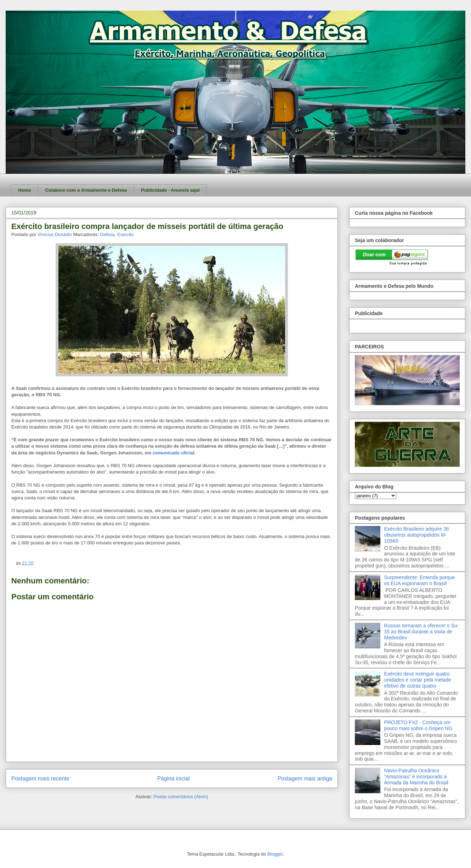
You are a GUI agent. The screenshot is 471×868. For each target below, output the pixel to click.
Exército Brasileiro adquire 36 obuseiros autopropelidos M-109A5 (417, 535)
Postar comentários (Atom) (181, 797)
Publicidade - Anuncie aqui (170, 190)
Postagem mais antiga (305, 779)
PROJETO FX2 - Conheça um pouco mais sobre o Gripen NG (418, 725)
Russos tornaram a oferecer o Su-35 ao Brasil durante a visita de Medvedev (422, 632)
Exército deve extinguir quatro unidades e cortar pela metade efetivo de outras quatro (418, 680)
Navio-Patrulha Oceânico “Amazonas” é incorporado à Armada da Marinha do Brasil (416, 777)
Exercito (126, 234)
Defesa (107, 234)
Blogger (275, 854)
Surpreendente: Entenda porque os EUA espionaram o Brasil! (420, 580)
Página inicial (174, 779)
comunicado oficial (174, 453)
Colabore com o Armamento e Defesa (86, 190)
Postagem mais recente (40, 779)
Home (25, 190)
